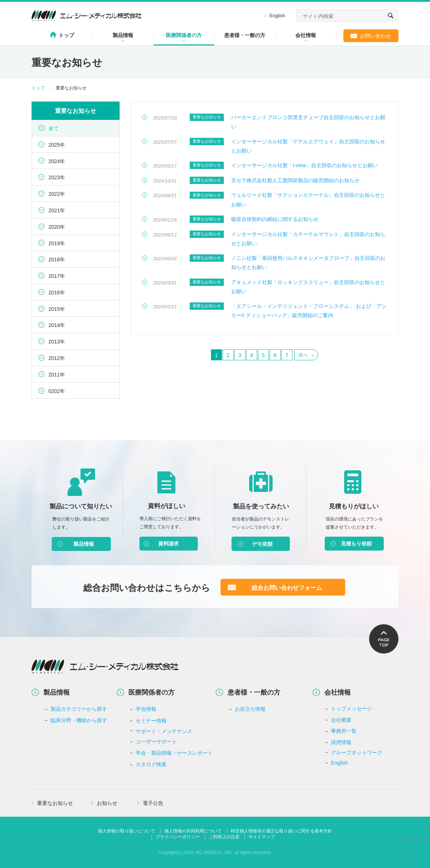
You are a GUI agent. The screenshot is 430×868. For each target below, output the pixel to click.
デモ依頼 (262, 544)
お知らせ (107, 803)
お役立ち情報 (250, 709)
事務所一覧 (344, 731)
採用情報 (341, 742)
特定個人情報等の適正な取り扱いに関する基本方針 (281, 831)
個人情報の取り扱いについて (127, 831)
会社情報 (306, 35)
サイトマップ (262, 837)
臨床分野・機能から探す (79, 720)
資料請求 (168, 544)
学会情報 (146, 709)
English (277, 16)
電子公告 (153, 803)
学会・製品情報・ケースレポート (174, 753)
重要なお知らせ (55, 803)
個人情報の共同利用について (193, 831)
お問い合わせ (375, 36)
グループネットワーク (357, 753)
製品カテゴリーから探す (79, 709)
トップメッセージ (351, 709)
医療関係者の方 (184, 35)
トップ (66, 35)
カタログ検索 (151, 764)
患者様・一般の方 (245, 35)
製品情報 (123, 35)
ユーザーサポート (156, 742)
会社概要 (341, 720)
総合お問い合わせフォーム (287, 588)
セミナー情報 (151, 721)
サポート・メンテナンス (164, 731)
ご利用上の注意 (224, 837)
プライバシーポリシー (178, 837)
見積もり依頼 (356, 544)
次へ (303, 355)
